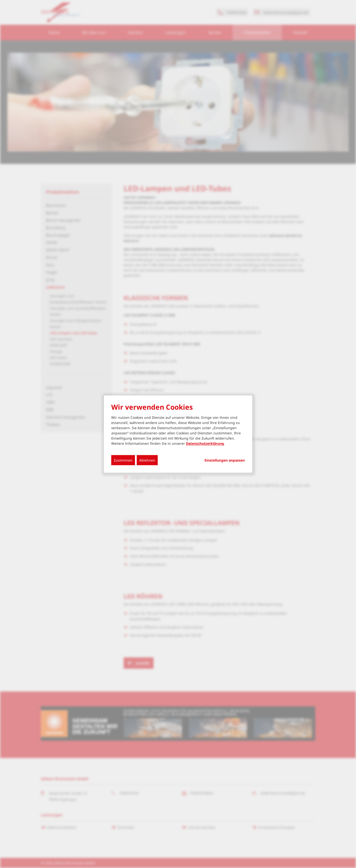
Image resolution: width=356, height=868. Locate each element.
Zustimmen (123, 460)
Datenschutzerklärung (205, 443)
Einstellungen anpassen (225, 460)
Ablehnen (147, 460)
